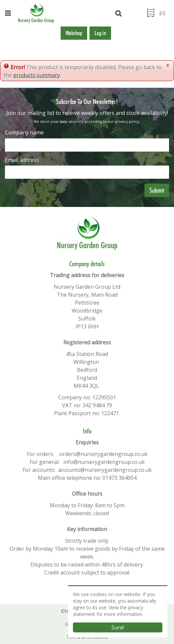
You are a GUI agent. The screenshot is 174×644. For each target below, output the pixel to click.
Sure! (118, 627)
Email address (22, 160)
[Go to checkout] (164, 13)
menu (9, 13)
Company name (24, 132)
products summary (37, 75)
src (119, 13)
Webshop (74, 33)
